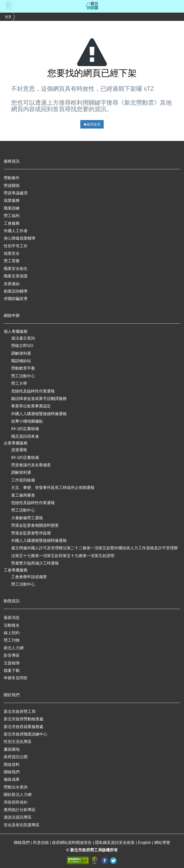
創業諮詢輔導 (16, 291)
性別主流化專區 (18, 742)
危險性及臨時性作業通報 (33, 391)
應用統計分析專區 (20, 810)
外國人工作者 (16, 231)
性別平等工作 (16, 246)
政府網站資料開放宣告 (72, 843)
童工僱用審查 (23, 495)
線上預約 (12, 633)
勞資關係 (12, 186)
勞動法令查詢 (16, 787)
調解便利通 (21, 353)
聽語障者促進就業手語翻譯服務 (39, 399)
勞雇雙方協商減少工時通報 (35, 563)
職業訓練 (12, 208)
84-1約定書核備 (25, 429)
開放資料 (12, 764)
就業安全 (12, 253)
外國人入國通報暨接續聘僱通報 (39, 414)
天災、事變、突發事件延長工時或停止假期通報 (53, 488)
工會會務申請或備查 (29, 577)
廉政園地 (12, 749)
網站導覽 (162, 843)
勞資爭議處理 (16, 193)
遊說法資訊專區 (18, 817)
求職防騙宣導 (16, 299)
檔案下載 (12, 671)
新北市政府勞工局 (20, 712)
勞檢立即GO (22, 346)
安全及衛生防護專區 (22, 825)
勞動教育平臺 (23, 368)
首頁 (8, 17)
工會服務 (12, 223)
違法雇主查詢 (23, 338)
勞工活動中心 (23, 376)
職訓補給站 (21, 361)
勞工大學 (19, 383)
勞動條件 (12, 178)
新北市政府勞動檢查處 (24, 719)
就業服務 (12, 200)
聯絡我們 (12, 772)
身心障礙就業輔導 (20, 238)
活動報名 (12, 625)
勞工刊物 (12, 640)
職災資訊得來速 (25, 436)
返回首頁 (92, 124)
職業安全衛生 (16, 269)
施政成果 (12, 779)
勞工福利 (12, 216)
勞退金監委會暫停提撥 (31, 533)
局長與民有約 (16, 802)
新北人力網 (14, 648)
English (145, 843)
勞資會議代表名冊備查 (31, 465)
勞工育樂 (12, 261)
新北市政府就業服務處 (24, 727)
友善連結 (12, 284)
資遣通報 (19, 450)
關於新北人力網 (18, 795)
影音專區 (12, 655)
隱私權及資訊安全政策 (115, 843)
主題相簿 (12, 663)
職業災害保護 (16, 276)
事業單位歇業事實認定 (31, 406)
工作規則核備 (23, 480)
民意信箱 (41, 843)
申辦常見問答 (16, 678)
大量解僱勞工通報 (27, 518)
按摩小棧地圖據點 (27, 421)
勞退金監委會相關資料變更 (35, 525)
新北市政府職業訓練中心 (26, 734)
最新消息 (12, 618)
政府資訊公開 (16, 757)
